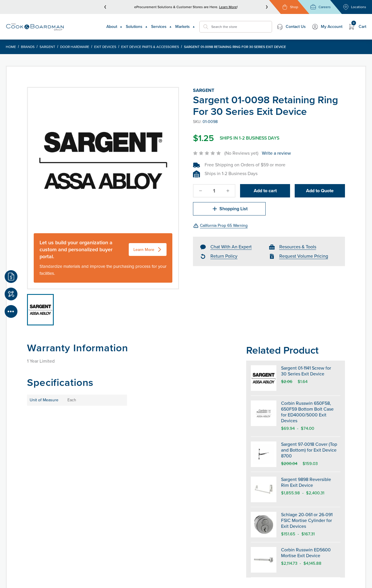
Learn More (228, 7)
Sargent (47, 47)
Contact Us (291, 27)
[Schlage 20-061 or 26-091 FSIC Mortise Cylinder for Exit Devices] (264, 525)
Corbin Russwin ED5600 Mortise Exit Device (306, 553)
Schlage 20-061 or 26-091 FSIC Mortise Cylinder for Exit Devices (307, 520)
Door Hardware (75, 47)
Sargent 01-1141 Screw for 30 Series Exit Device (306, 371)
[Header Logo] (35, 27)
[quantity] (214, 191)
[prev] (105, 7)
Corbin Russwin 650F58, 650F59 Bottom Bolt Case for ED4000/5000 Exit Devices (307, 412)
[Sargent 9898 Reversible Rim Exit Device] (264, 489)
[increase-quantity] (228, 191)
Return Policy (224, 256)
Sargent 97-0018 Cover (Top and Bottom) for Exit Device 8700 (309, 450)
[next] (267, 7)
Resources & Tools (298, 247)
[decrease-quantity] (201, 191)
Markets (185, 27)
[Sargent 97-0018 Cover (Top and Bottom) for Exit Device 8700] (264, 454)
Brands (28, 47)
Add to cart (265, 191)
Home (11, 47)
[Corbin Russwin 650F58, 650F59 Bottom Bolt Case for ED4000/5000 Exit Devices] (264, 416)
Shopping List (229, 209)
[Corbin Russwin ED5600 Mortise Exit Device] (264, 560)
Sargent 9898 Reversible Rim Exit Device (306, 482)
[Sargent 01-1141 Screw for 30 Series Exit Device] (264, 378)
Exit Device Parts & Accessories (150, 47)
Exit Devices (105, 47)
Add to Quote (320, 191)
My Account (327, 27)
